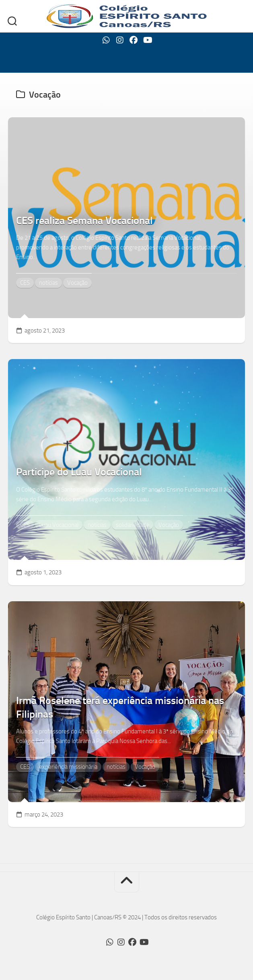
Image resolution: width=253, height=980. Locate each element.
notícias (48, 283)
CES (25, 283)
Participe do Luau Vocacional (79, 472)
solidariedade (133, 525)
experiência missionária (68, 767)
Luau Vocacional (59, 525)
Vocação (77, 283)
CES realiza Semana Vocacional (84, 221)
